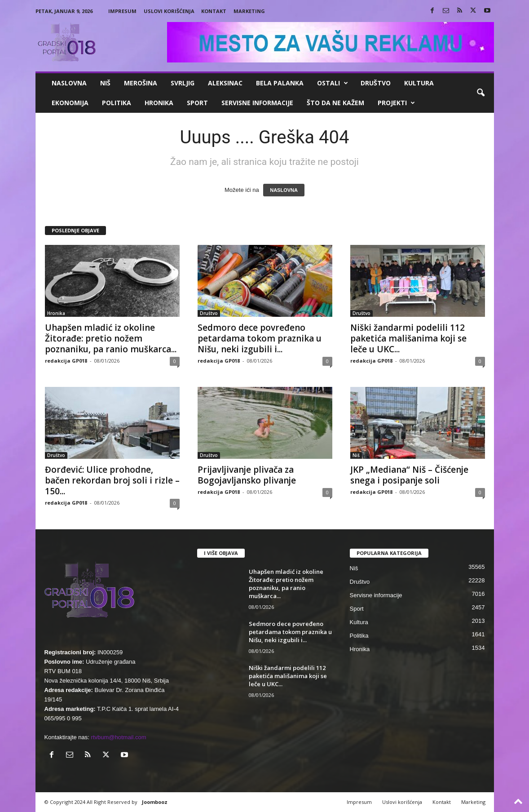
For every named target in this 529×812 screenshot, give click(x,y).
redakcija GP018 (66, 361)
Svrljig (183, 83)
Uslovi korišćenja (169, 11)
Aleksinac (225, 83)
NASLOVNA (284, 190)
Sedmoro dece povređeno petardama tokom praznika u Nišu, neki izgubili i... (260, 338)
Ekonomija (70, 103)
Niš (105, 83)
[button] (481, 93)
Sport (197, 103)
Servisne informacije (257, 103)
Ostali (333, 83)
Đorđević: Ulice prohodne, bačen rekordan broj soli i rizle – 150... (112, 480)
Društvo (376, 83)
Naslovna (69, 83)
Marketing (249, 11)
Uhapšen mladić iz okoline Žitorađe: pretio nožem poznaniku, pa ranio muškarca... (111, 338)
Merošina (141, 83)
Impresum (122, 11)
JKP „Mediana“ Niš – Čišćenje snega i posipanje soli (409, 475)
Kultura (419, 83)
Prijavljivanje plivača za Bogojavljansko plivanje (247, 475)
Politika (117, 103)
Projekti (396, 103)
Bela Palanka (280, 83)
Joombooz (155, 802)
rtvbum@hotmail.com (119, 737)
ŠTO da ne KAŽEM (335, 103)
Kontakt (214, 11)
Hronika (159, 103)
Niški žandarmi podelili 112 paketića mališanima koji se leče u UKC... (408, 338)
